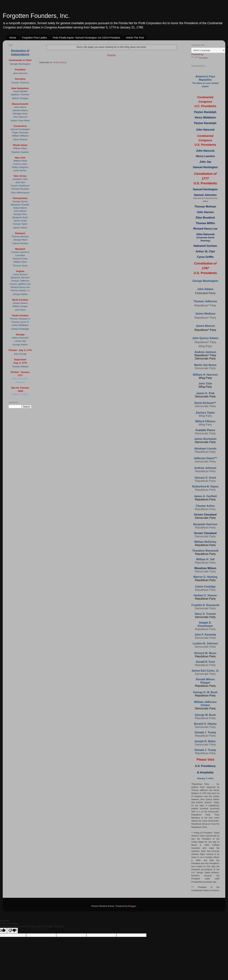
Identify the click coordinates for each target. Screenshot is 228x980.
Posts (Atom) (60, 62)
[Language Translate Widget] (208, 50)
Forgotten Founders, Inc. (36, 16)
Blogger (132, 906)
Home (13, 38)
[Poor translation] (12, 931)
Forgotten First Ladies (34, 38)
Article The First (135, 38)
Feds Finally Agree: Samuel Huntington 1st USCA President (86, 38)
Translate (199, 58)
